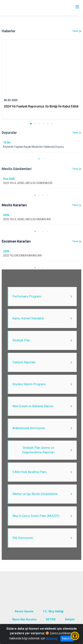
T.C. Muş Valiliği (53, 611)
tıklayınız (52, 638)
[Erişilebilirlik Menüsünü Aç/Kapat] (75, 636)
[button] (31, 124)
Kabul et (67, 638)
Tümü (75, 31)
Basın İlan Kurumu (24, 619)
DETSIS (51, 619)
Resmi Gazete (24, 611)
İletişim (70, 619)
